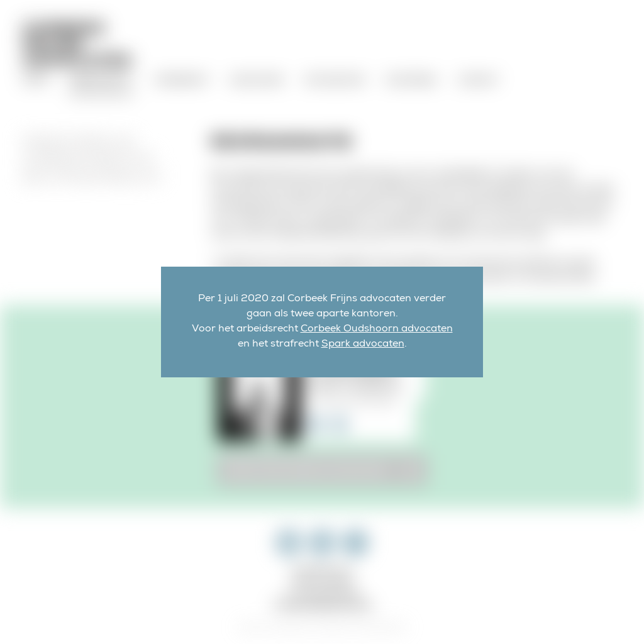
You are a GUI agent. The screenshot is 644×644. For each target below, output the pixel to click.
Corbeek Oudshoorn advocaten (377, 330)
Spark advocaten (363, 345)
